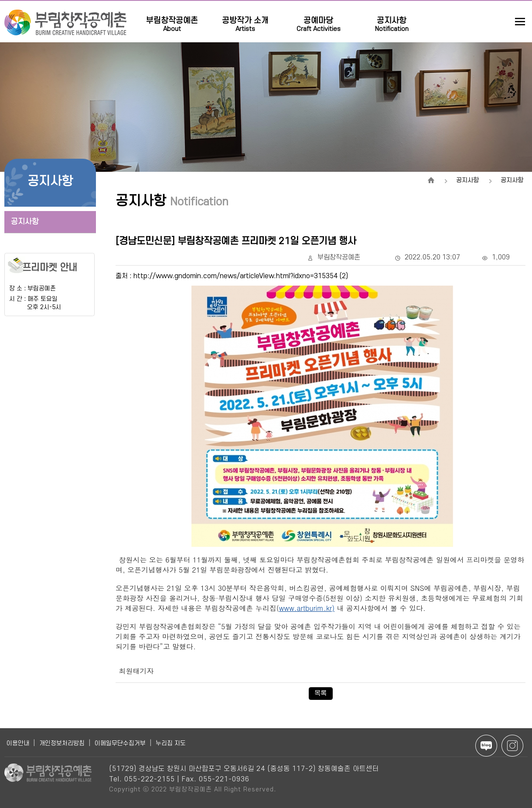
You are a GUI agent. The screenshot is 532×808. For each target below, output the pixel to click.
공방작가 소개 (245, 18)
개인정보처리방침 (62, 743)
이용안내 (18, 743)
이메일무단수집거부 (120, 743)
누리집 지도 (171, 743)
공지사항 (392, 18)
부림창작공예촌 (172, 18)
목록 (321, 693)
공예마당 (319, 18)
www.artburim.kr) (307, 608)
